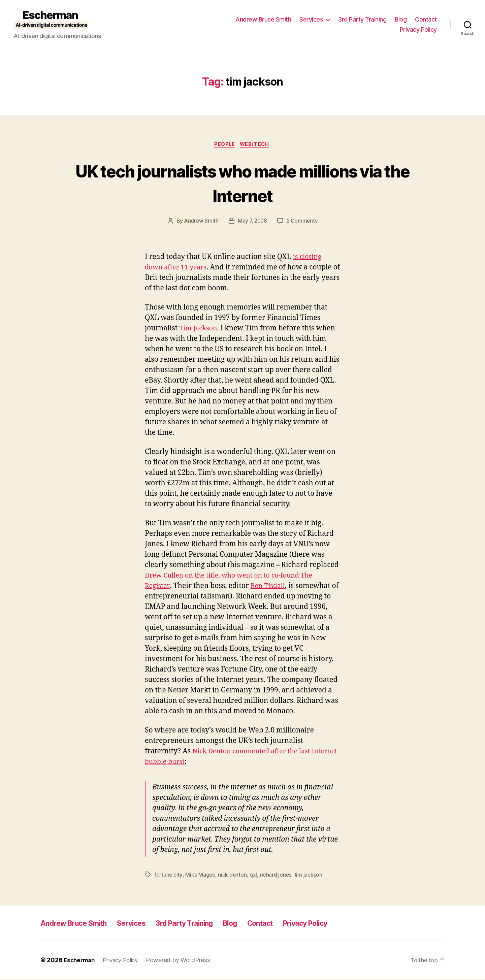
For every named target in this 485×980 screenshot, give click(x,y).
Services (311, 19)
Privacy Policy (418, 29)
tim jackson (310, 876)
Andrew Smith (200, 222)
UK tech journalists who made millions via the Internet (243, 183)
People (224, 145)
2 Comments (303, 222)
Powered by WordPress (184, 961)
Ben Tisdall (270, 587)
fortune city (169, 876)
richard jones (277, 876)
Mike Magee (201, 876)
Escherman (80, 961)
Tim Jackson (200, 329)
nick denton (234, 876)
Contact (426, 19)
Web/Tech (256, 145)
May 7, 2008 (252, 222)
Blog (401, 19)
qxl (255, 876)
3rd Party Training (362, 19)
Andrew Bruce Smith (263, 19)
